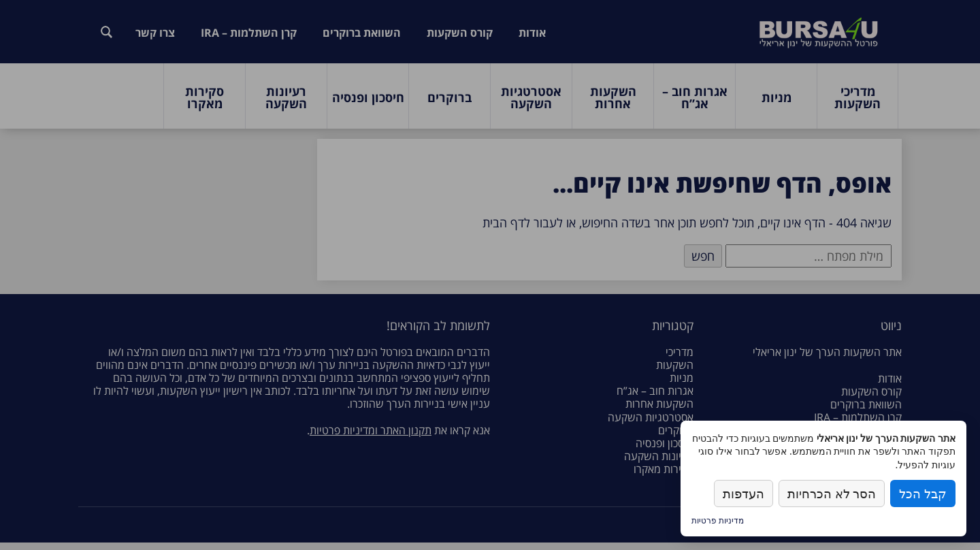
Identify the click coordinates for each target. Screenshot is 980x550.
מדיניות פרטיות (718, 520)
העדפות (744, 494)
